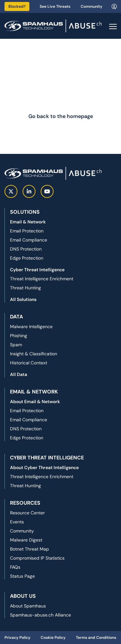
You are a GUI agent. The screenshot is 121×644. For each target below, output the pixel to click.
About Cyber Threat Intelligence (44, 467)
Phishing (19, 336)
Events (17, 522)
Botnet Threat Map (30, 549)
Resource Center (27, 513)
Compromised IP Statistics (37, 558)
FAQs (15, 567)
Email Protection (27, 231)
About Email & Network (35, 402)
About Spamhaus (28, 606)
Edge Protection (27, 258)
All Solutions (23, 299)
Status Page (22, 576)
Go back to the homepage (61, 116)
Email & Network (28, 222)
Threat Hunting (25, 288)
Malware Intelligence (31, 327)
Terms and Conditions (96, 638)
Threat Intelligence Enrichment (42, 279)
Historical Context (29, 363)
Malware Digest (26, 540)
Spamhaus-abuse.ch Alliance (40, 615)
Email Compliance (29, 240)
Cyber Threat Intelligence (37, 270)
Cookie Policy (53, 638)
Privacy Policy (17, 638)
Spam (16, 345)
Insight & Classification (34, 354)
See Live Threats (55, 6)
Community (91, 6)
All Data (19, 374)
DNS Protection (26, 249)
